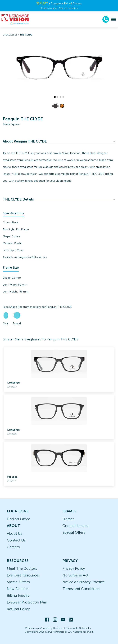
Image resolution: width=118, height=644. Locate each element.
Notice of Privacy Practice (84, 582)
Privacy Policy (74, 568)
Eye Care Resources (23, 575)
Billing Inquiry (18, 595)
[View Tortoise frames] (62, 106)
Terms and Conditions (81, 589)
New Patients (18, 589)
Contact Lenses (75, 526)
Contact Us (16, 540)
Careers (13, 547)
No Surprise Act (75, 575)
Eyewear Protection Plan (27, 602)
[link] (59, 370)
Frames (68, 519)
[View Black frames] (55, 106)
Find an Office (19, 519)
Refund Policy (18, 609)
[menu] (114, 19)
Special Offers (74, 532)
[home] (15, 19)
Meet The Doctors (22, 568)
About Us (15, 533)
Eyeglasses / (11, 35)
